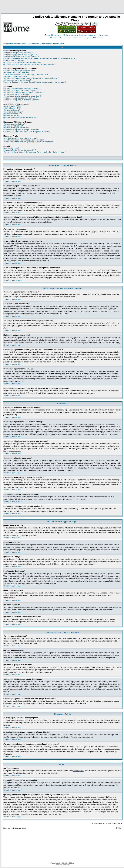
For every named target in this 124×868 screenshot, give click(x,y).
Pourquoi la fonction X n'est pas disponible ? (20, 150)
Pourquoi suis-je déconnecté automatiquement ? (21, 57)
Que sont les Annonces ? (13, 114)
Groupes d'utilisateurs (88, 35)
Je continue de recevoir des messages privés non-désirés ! (25, 140)
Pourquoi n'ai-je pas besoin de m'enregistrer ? (20, 55)
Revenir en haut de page (12, 181)
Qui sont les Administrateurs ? (14, 124)
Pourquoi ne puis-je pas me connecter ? (18, 53)
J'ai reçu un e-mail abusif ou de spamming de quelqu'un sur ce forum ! (29, 142)
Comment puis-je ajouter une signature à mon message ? (24, 92)
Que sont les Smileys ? (12, 110)
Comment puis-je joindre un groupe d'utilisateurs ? (22, 130)
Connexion (98, 38)
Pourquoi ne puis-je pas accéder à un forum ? (20, 98)
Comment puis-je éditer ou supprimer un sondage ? (22, 96)
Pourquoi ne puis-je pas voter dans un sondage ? (21, 100)
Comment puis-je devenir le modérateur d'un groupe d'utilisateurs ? (28, 132)
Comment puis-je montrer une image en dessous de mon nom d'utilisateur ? (31, 78)
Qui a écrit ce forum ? (11, 148)
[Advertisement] (62, 7)
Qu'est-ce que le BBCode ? (13, 106)
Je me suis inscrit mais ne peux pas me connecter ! (22, 62)
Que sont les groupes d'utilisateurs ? (17, 128)
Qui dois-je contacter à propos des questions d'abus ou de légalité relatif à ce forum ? (34, 152)
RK (87, 25)
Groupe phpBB (79, 771)
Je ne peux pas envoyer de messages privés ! (20, 138)
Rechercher (56, 35)
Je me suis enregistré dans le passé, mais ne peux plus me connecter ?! (30, 64)
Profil (53, 38)
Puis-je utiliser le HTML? (12, 108)
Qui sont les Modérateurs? (13, 126)
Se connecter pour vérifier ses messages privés (75, 38)
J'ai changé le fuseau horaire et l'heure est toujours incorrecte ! (26, 74)
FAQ (47, 35)
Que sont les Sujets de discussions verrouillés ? (21, 118)
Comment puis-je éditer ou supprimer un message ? (22, 90)
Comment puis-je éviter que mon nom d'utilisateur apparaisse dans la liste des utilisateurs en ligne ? (40, 58)
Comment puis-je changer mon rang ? (17, 80)
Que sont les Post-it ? (11, 116)
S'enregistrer (103, 35)
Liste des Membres (70, 35)
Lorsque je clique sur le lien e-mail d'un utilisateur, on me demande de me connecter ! (35, 82)
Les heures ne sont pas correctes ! (16, 72)
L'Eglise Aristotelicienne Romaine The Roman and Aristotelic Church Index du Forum (34, 44)
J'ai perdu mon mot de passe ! (14, 60)
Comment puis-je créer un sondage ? (17, 94)
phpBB (59, 863)
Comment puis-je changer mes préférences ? (20, 71)
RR (95, 23)
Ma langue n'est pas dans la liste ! (16, 76)
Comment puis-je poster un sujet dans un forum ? (21, 88)
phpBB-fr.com (66, 865)
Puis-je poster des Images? (13, 112)
